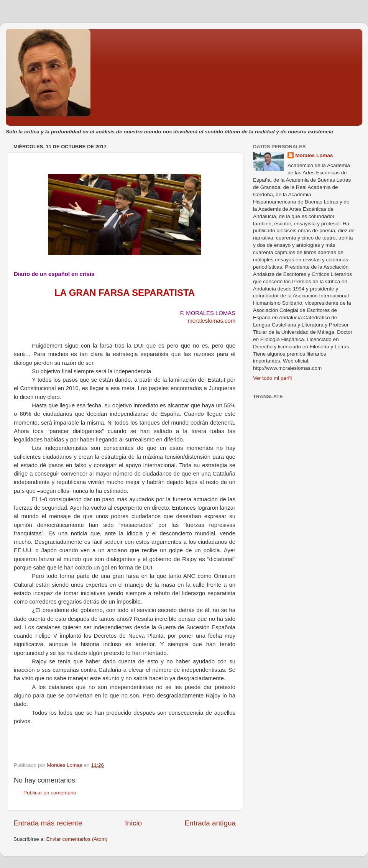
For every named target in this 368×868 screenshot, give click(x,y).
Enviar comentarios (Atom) (77, 839)
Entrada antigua (210, 823)
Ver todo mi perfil (272, 378)
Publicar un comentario (50, 793)
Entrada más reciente (48, 823)
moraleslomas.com (211, 321)
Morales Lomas (314, 155)
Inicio (133, 823)
